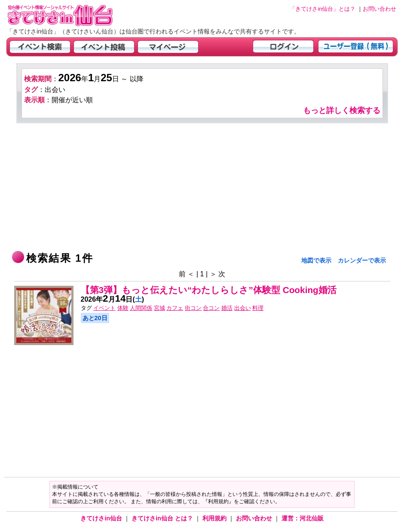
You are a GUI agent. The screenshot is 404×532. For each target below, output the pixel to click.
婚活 (227, 308)
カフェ (175, 308)
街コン (193, 308)
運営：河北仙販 (303, 518)
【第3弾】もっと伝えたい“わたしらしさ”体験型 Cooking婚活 (209, 290)
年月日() (113, 299)
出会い (243, 308)
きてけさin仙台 (102, 518)
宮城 (159, 308)
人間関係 (141, 308)
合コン (211, 308)
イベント (104, 308)
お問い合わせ (255, 518)
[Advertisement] (202, 188)
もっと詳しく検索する (342, 110)
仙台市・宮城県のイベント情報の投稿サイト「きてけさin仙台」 (71, 15)
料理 (258, 308)
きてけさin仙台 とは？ (163, 518)
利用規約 (215, 518)
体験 (123, 308)
